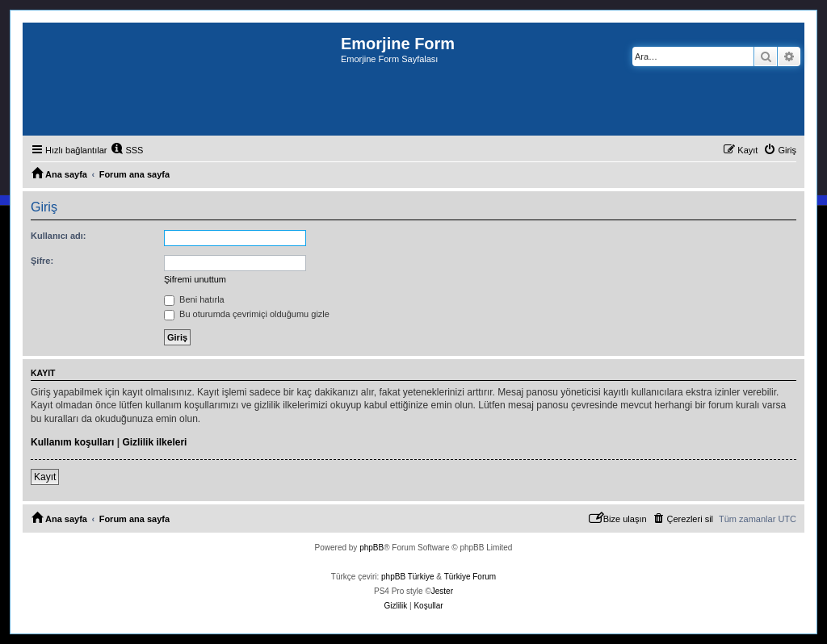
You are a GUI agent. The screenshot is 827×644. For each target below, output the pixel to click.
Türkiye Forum (470, 577)
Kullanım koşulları (72, 442)
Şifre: (42, 261)
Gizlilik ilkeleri (154, 442)
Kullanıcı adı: (58, 236)
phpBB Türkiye (407, 577)
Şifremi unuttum (195, 279)
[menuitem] (127, 150)
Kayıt (45, 477)
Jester (442, 591)
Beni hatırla (194, 299)
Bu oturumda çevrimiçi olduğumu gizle (247, 314)
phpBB (372, 548)
